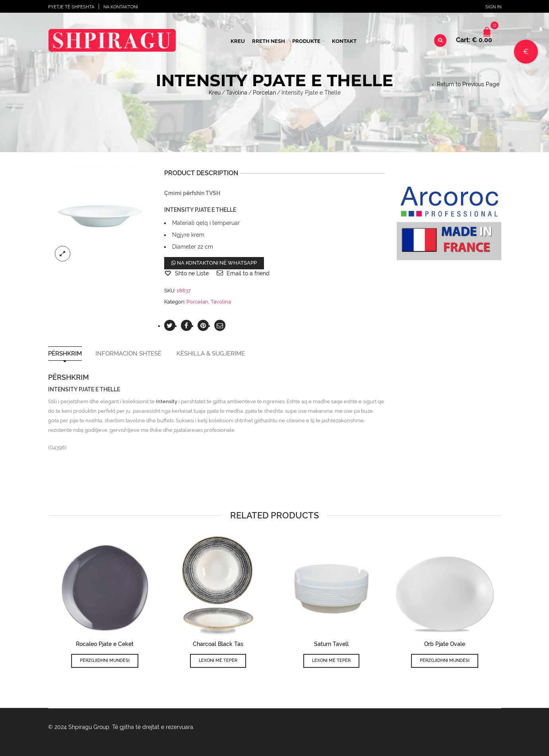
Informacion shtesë (128, 354)
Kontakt (344, 41)
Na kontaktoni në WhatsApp (214, 263)
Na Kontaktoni (121, 7)
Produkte (306, 41)
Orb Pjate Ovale (445, 644)
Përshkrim (65, 354)
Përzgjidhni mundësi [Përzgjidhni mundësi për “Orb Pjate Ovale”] (445, 660)
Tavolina (237, 93)
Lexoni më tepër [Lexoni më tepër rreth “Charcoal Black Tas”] (218, 660)
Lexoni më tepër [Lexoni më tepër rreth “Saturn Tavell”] (331, 660)
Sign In (493, 7)
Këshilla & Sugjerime (211, 354)
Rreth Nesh (269, 41)
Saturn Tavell (331, 644)
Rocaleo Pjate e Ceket (105, 644)
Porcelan (264, 93)
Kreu (238, 41)
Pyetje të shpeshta (71, 7)
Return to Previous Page (468, 84)
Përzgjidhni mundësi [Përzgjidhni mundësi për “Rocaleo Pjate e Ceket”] (105, 660)
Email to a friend (248, 273)
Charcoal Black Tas (218, 644)
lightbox (63, 254)
